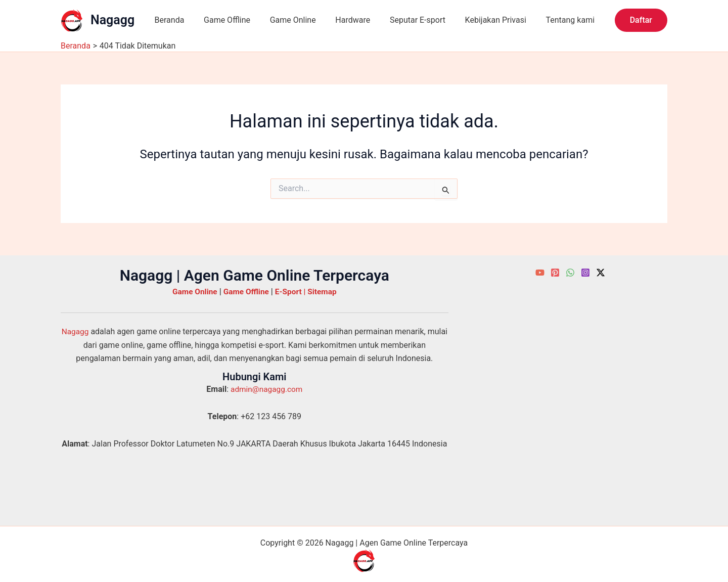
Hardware (341, 20)
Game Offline (222, 20)
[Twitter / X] (601, 273)
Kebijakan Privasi (477, 20)
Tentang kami (548, 20)
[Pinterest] (555, 273)
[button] (641, 20)
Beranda (168, 20)
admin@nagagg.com (266, 389)
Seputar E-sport (402, 20)
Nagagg (112, 20)
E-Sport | (292, 292)
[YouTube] (540, 273)
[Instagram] (585, 273)
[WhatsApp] (570, 273)
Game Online (284, 20)
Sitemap (325, 292)
